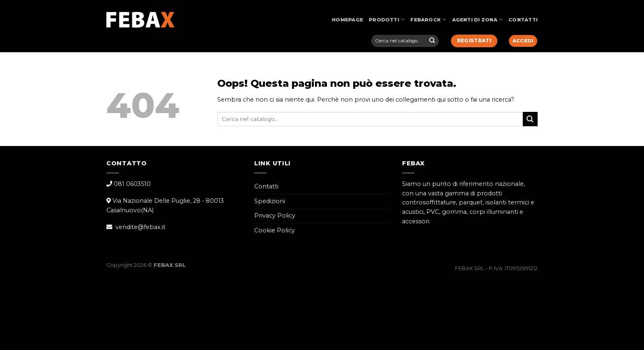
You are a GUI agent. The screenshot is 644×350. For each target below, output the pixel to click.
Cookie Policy (275, 230)
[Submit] (432, 41)
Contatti (523, 20)
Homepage (347, 20)
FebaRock (428, 20)
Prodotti (387, 20)
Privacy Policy (275, 216)
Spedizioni (270, 201)
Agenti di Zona (478, 20)
